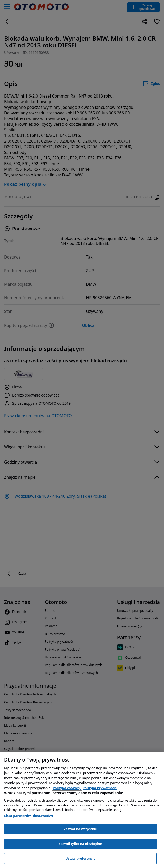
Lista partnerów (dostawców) (29, 816)
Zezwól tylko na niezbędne (80, 844)
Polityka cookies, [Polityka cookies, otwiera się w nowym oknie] (67, 788)
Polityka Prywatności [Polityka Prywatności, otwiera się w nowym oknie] (100, 788)
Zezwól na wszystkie (80, 829)
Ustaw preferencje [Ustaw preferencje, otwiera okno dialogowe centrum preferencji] (80, 858)
